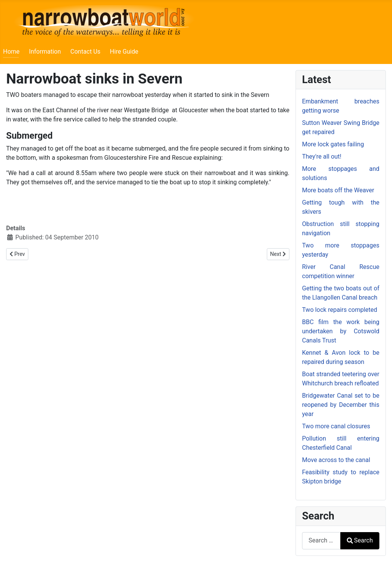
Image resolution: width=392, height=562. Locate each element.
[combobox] (321, 541)
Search (360, 540)
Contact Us (86, 52)
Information (45, 52)
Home (11, 52)
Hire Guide (124, 52)
